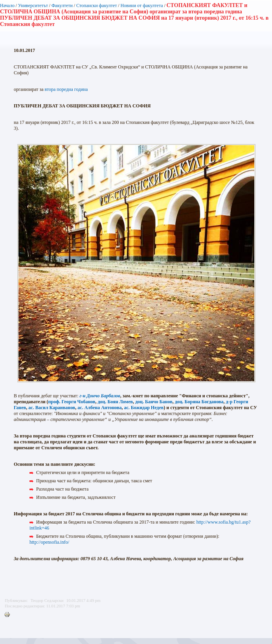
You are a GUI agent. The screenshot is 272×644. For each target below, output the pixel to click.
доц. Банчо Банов (154, 402)
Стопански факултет (97, 6)
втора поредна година (66, 89)
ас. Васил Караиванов (52, 408)
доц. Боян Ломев (115, 402)
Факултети (62, 6)
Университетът (33, 6)
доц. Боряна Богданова (199, 402)
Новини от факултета (142, 6)
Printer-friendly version (9, 615)
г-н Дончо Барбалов (100, 396)
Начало (7, 6)
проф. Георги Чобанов (72, 402)
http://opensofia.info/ (49, 542)
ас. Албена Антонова (99, 408)
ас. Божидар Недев (144, 408)
